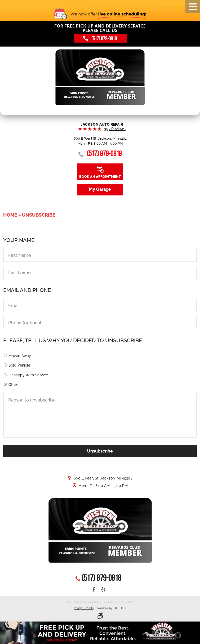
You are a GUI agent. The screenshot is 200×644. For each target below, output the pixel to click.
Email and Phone (27, 290)
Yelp (103, 590)
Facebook (94, 590)
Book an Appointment (100, 177)
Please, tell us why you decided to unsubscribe (73, 341)
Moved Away (20, 356)
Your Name (19, 240)
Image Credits (84, 608)
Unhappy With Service (28, 375)
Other (13, 385)
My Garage (100, 189)
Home (10, 215)
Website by (111, 608)
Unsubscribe (39, 215)
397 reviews (115, 129)
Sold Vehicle (19, 365)
